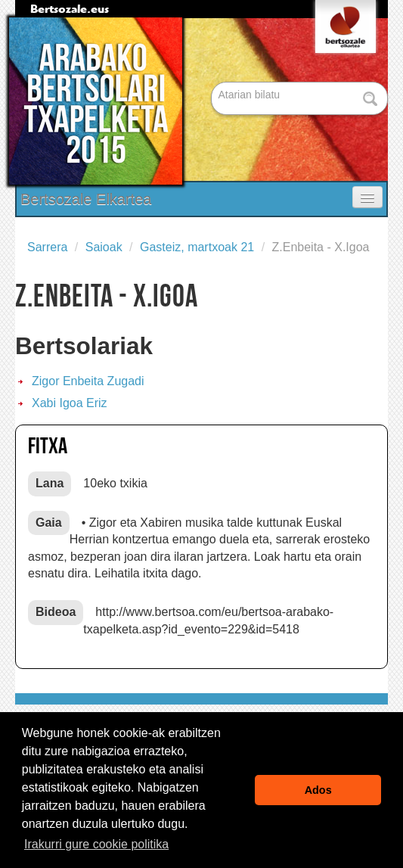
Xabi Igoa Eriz (70, 403)
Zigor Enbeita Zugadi (88, 381)
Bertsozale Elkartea (86, 199)
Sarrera (47, 247)
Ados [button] (318, 790)
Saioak (104, 247)
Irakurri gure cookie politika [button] (96, 844)
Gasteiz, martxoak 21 (197, 247)
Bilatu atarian (213, 83)
